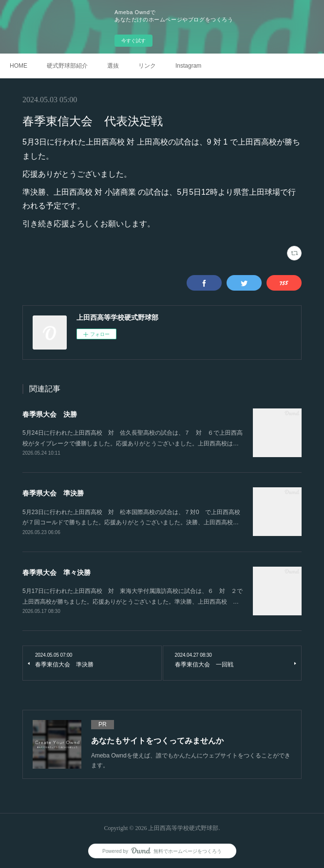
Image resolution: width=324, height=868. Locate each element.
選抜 (113, 66)
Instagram (188, 66)
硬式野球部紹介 (67, 66)
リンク (147, 66)
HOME (19, 66)
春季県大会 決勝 (50, 414)
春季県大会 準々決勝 (57, 573)
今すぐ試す (133, 41)
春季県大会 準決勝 (53, 493)
